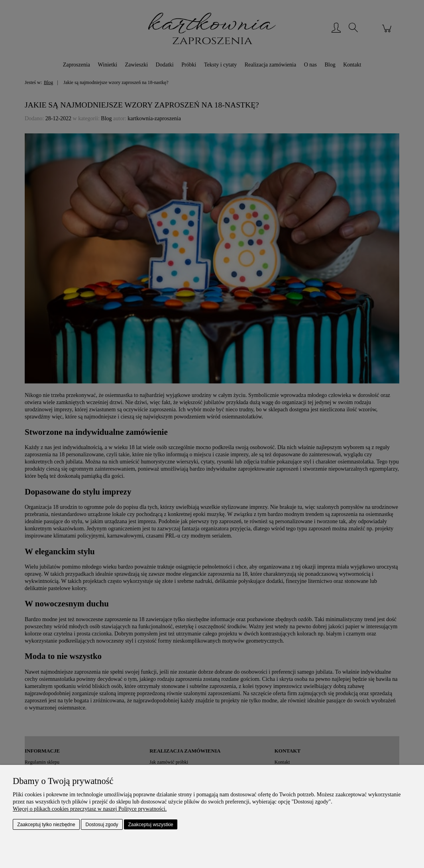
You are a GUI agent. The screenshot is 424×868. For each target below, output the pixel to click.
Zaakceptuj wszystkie (150, 825)
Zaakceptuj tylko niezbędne (46, 825)
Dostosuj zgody (102, 825)
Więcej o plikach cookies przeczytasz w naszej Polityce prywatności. (90, 809)
